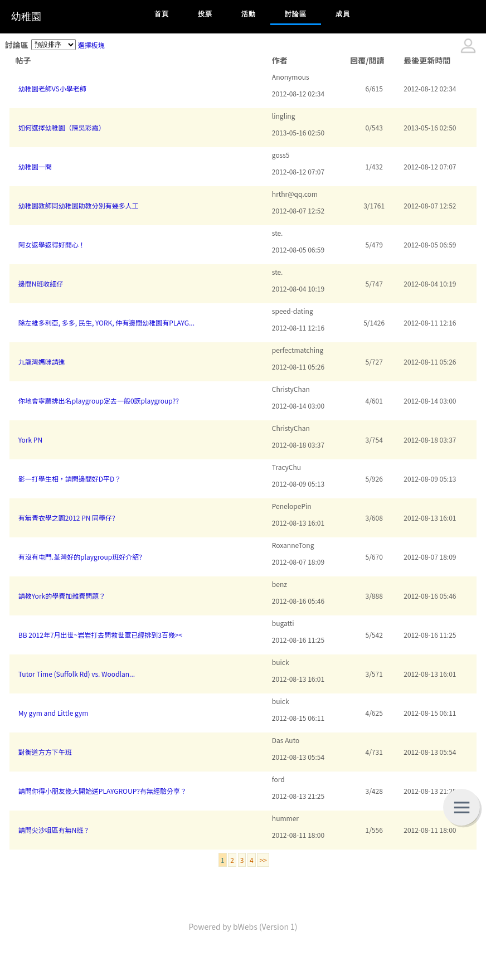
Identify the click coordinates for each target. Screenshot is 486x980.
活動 (249, 14)
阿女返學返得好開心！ (52, 244)
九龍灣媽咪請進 (42, 362)
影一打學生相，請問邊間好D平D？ (70, 479)
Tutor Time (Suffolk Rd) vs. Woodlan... (77, 674)
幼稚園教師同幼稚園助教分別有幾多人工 (79, 205)
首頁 (162, 14)
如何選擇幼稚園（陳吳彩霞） (62, 127)
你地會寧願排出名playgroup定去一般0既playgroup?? (99, 401)
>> (263, 860)
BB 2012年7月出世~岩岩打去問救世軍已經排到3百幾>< (100, 635)
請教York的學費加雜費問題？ (62, 596)
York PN (30, 440)
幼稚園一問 (35, 166)
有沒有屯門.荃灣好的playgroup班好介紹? (80, 557)
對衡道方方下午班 (45, 752)
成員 (343, 14)
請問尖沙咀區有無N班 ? (53, 830)
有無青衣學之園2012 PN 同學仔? (67, 518)
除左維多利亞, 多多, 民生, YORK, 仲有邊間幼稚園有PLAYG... (106, 322)
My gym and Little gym (54, 713)
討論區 (296, 14)
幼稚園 (26, 17)
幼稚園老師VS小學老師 (52, 88)
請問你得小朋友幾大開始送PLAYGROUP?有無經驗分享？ (103, 791)
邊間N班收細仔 (41, 283)
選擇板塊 (91, 45)
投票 (205, 14)
